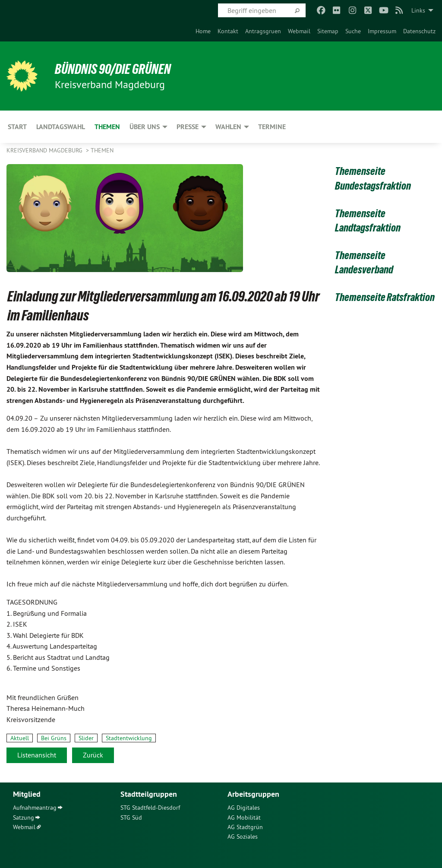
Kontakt (228, 31)
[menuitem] (203, 31)
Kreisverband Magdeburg (45, 150)
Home (203, 31)
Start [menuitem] (17, 127)
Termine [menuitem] (272, 127)
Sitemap (328, 31)
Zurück (93, 755)
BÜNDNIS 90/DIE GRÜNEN (113, 69)
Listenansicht (37, 755)
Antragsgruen (263, 31)
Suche (353, 31)
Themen (102, 150)
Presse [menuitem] (188, 127)
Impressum (382, 31)
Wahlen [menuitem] (228, 127)
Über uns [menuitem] (145, 127)
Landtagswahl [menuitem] (61, 127)
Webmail (299, 31)
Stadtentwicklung (129, 738)
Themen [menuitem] (107, 127)
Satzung (24, 817)
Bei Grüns (54, 738)
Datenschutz (419, 31)
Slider (86, 738)
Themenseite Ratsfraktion (385, 297)
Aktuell (20, 738)
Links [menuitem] (418, 10)
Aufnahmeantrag (35, 808)
